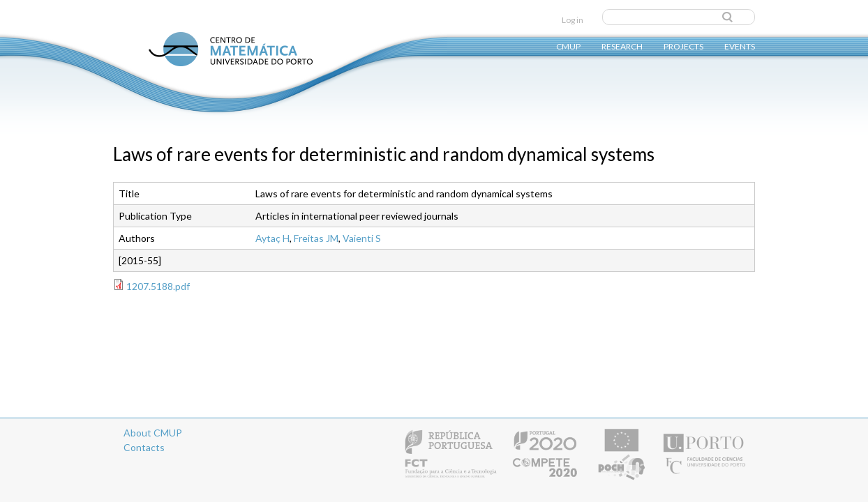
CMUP (568, 46)
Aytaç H (272, 238)
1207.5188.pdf (158, 286)
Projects (683, 46)
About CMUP (153, 433)
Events (740, 46)
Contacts (144, 447)
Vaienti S (362, 238)
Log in (573, 20)
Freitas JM (316, 238)
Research (622, 46)
